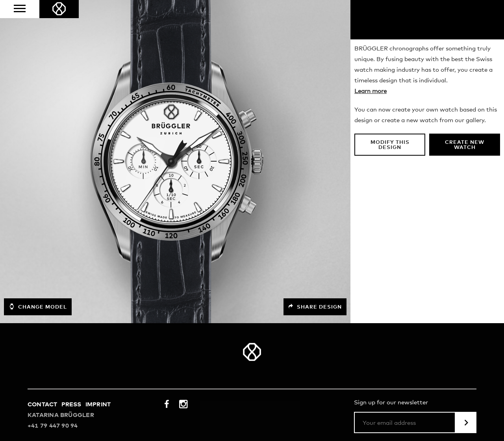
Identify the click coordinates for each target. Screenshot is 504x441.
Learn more (371, 91)
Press (71, 405)
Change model (38, 307)
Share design (315, 307)
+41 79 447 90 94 (53, 426)
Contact (43, 405)
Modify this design (390, 145)
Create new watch (465, 145)
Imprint (98, 405)
